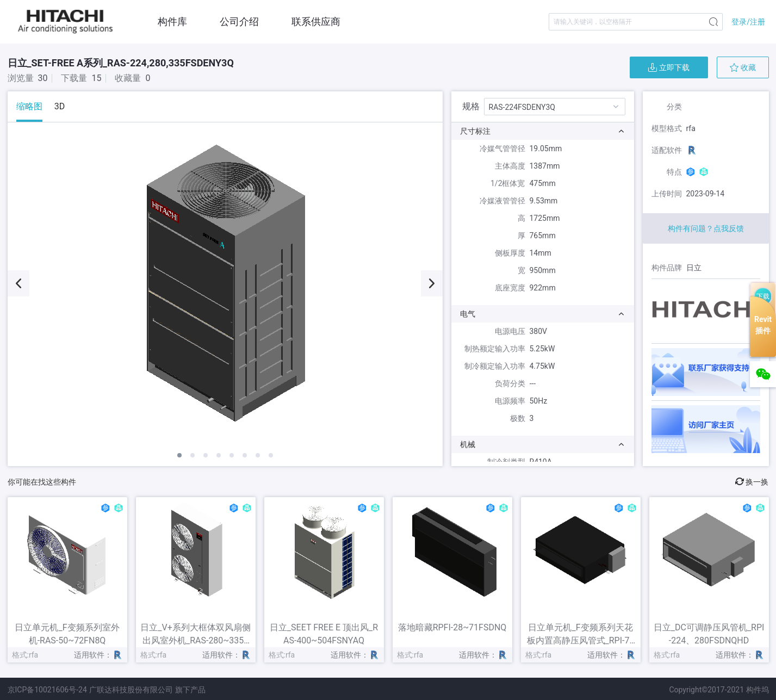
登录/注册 (748, 22)
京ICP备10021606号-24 (47, 690)
